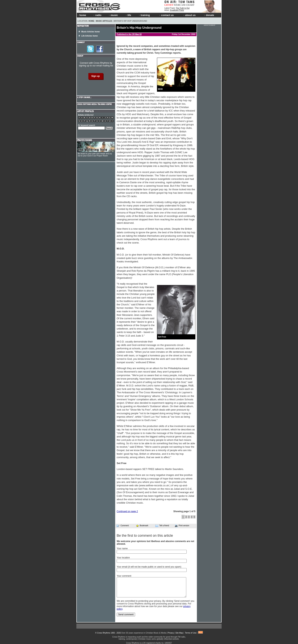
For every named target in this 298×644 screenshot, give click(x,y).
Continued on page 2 (127, 511)
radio (97, 15)
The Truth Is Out (183, 8)
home (82, 15)
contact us (167, 15)
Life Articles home (90, 36)
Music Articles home (91, 32)
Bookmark (142, 526)
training (144, 15)
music (113, 15)
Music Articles (104, 21)
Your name (122, 548)
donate (209, 15)
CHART (190, 5)
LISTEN (169, 5)
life (128, 15)
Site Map (179, 633)
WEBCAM (179, 5)
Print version (182, 526)
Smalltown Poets (177, 10)
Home (91, 21)
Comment (123, 526)
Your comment (124, 576)
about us (189, 15)
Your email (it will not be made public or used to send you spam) (149, 567)
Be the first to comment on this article (145, 536)
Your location (123, 558)
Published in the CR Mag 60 (129, 34)
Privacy (171, 633)
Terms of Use (191, 633)
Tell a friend (162, 526)
